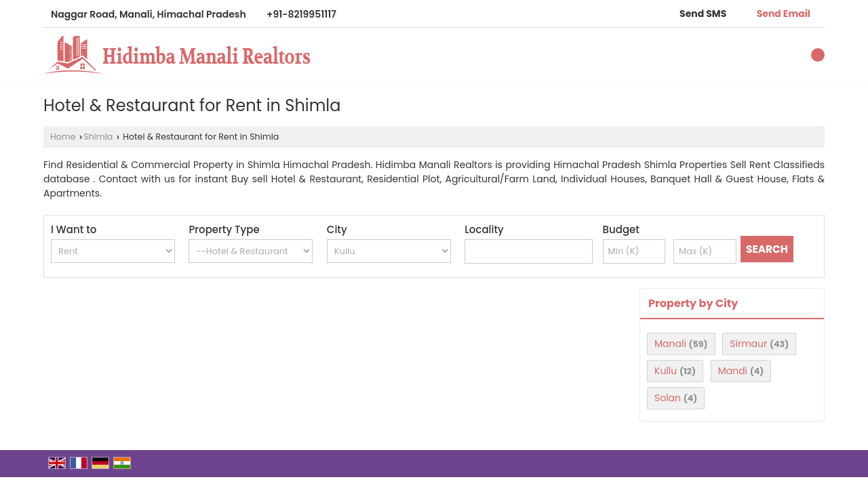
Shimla (98, 137)
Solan (668, 398)
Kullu (666, 371)
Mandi (733, 371)
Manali (670, 344)
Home (63, 137)
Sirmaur (748, 344)
